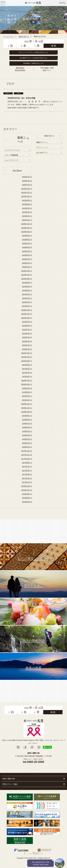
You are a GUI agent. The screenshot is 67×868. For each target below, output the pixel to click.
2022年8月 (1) (27, 326)
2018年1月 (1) (27, 447)
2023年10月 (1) (27, 279)
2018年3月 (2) (27, 439)
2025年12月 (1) (27, 189)
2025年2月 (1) (27, 216)
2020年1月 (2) (27, 388)
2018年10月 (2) (27, 412)
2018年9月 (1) (27, 416)
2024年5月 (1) (27, 251)
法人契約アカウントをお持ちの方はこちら (34, 58)
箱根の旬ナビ (49, 136)
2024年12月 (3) (27, 224)
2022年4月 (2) (27, 341)
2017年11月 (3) (27, 455)
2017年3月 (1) (27, 478)
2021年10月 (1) (27, 361)
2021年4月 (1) (27, 377)
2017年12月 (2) (27, 451)
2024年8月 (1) (27, 240)
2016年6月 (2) (27, 502)
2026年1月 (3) (27, 185)
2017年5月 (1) (27, 471)
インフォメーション (12, 150)
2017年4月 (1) (27, 474)
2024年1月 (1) (27, 267)
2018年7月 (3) (27, 424)
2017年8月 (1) (27, 463)
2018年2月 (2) (27, 443)
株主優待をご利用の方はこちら (34, 63)
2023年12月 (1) (27, 271)
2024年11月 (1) (27, 228)
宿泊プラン (47, 70)
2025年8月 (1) (27, 204)
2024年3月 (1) (27, 259)
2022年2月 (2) (27, 349)
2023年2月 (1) (27, 306)
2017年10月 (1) (27, 459)
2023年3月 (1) (27, 302)
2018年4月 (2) (27, 435)
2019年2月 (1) (27, 396)
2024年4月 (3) (27, 255)
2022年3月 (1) (27, 345)
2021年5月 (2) (27, 373)
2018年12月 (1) (27, 404)
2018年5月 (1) (27, 431)
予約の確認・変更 (47, 68)
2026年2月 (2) (27, 181)
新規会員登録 (20, 70)
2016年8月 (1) (27, 498)
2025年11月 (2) (27, 193)
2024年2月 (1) (27, 263)
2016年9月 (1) (27, 494)
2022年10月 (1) (27, 318)
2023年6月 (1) (27, 290)
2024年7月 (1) (27, 243)
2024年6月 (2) (27, 247)
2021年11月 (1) (27, 357)
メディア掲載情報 (11, 155)
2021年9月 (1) (27, 365)
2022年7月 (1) (27, 330)
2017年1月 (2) (27, 482)
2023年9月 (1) (27, 283)
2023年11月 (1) (27, 275)
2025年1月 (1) (27, 220)
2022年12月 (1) (27, 310)
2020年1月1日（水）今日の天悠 (21, 98)
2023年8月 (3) (27, 286)
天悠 (33, 3)
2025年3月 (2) (27, 212)
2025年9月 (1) (27, 200)
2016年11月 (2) (27, 490)
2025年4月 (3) (27, 208)
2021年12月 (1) (27, 353)
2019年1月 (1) (27, 400)
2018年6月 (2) (27, 427)
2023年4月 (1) (27, 298)
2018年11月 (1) (27, 408)
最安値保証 (20, 68)
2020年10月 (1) (27, 384)
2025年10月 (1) (27, 196)
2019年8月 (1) (27, 392)
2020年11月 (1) (27, 381)
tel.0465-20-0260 (33, 762)
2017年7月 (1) (27, 467)
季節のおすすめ (42, 147)
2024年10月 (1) (27, 232)
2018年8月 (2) (27, 420)
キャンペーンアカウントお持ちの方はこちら (34, 52)
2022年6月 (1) (27, 334)
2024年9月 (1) (27, 236)
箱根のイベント (42, 142)
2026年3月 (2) (27, 177)
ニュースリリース (11, 160)
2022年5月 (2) (27, 337)
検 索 (54, 46)
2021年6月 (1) (27, 369)
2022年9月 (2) (27, 322)
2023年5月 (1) (27, 294)
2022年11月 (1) (27, 314)
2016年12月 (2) (27, 486)
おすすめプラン (42, 153)
